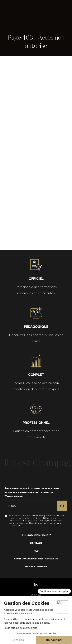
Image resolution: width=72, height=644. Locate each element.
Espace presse (36, 566)
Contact (36, 543)
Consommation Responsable (36, 559)
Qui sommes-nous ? (36, 535)
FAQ (36, 551)
